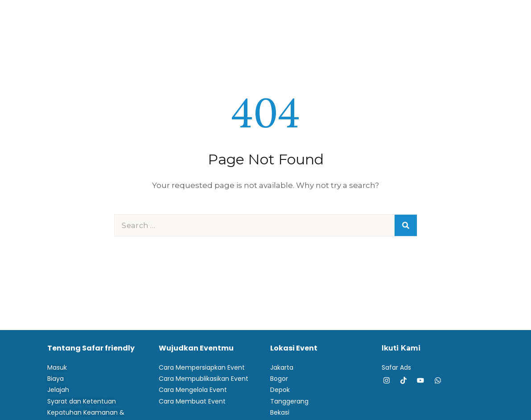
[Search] (406, 225)
